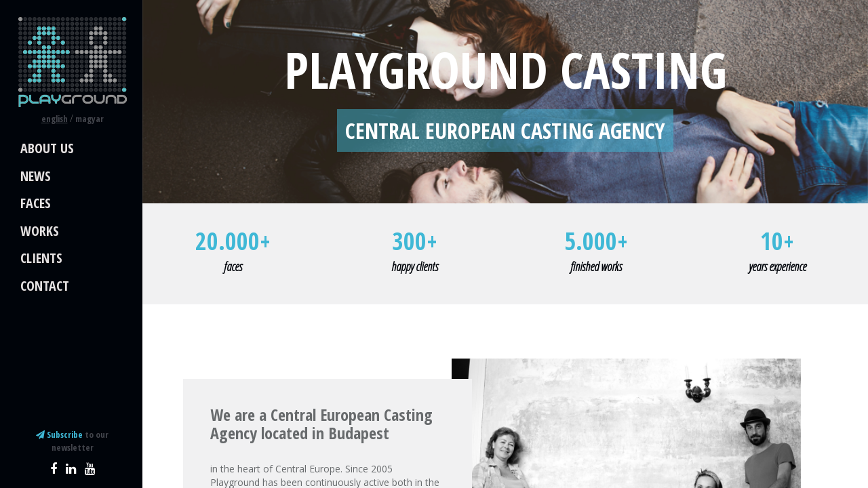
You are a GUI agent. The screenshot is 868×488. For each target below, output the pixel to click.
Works (40, 231)
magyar (90, 119)
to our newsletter (72, 441)
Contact (45, 286)
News (36, 176)
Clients (41, 258)
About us (47, 148)
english (55, 119)
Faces (36, 203)
